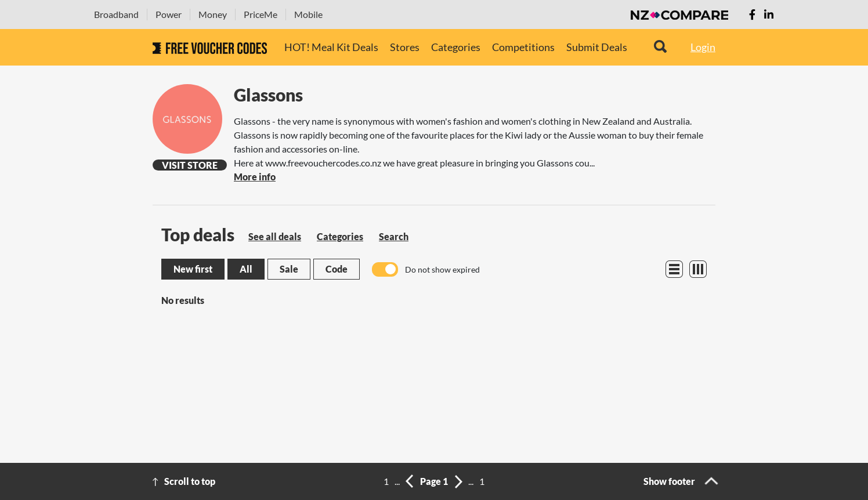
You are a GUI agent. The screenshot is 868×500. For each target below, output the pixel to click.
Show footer (669, 481)
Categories (456, 47)
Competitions (523, 47)
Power (169, 14)
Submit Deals (597, 47)
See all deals (275, 236)
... (397, 481)
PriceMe (261, 14)
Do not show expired (442, 269)
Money (213, 14)
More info (255, 177)
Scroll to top (190, 481)
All (246, 269)
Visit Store (190, 165)
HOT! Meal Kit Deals (331, 47)
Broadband (116, 14)
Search (394, 236)
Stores (405, 47)
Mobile (308, 14)
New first (193, 269)
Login (703, 47)
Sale (289, 269)
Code (337, 269)
